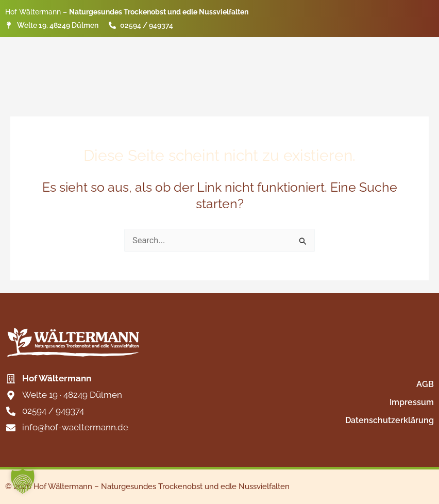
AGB (425, 384)
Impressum (412, 402)
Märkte (354, 51)
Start (244, 51)
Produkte (297, 51)
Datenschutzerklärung (390, 420)
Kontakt (408, 51)
